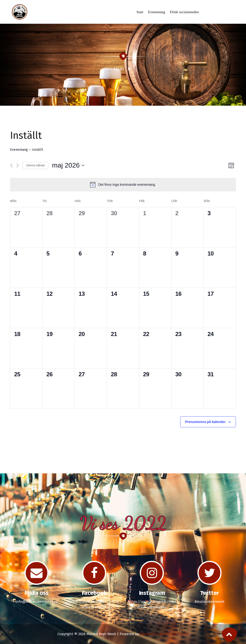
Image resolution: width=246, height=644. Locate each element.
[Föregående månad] (11, 165)
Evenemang (157, 12)
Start (140, 12)
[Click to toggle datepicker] (68, 165)
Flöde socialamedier (184, 12)
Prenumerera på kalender (205, 422)
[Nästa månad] (18, 165)
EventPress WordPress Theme (164, 634)
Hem (119, 69)
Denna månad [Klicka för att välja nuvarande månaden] (35, 165)
